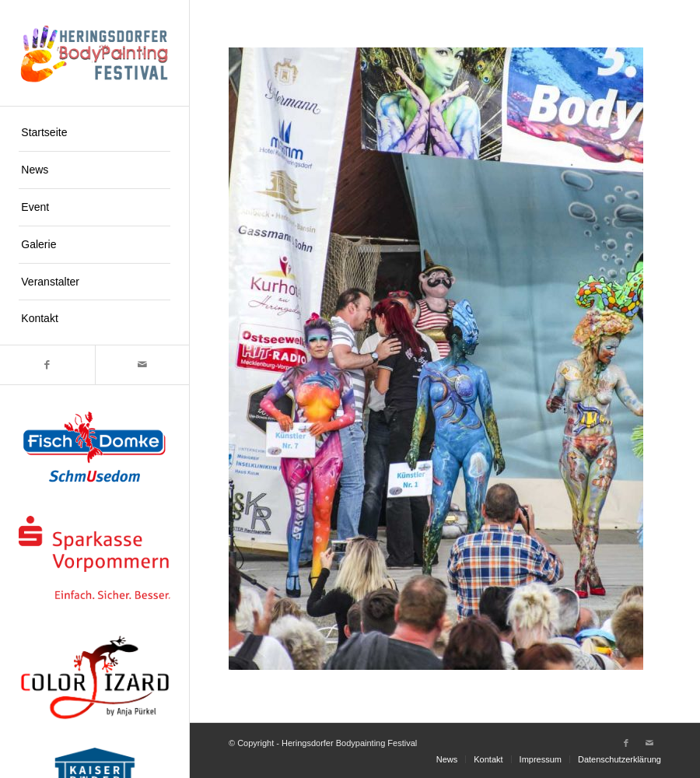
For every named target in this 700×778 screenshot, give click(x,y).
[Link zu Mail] (142, 365)
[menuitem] (94, 133)
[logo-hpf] (94, 53)
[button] (34, 744)
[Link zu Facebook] (47, 365)
